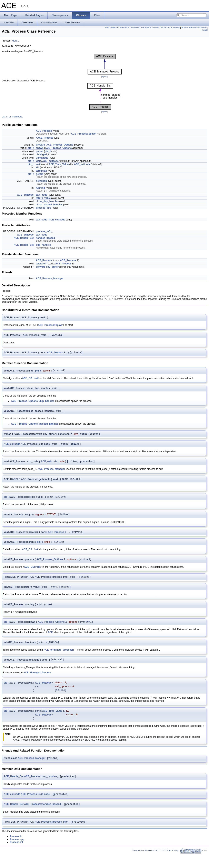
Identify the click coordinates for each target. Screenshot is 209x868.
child (39, 155)
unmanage (42, 158)
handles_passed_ (46, 239)
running (41, 189)
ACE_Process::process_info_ (52, 836)
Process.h (16, 850)
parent (40, 152)
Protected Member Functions (145, 27)
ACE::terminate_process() (59, 659)
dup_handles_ (44, 245)
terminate (41, 171)
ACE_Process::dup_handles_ (41, 789)
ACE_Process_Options (60, 145)
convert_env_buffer (47, 267)
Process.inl (16, 856)
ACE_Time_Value (59, 165)
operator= (42, 264)
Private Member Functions (194, 27)
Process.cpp (17, 853)
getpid (40, 175)
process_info (44, 208)
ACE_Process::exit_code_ (36, 807)
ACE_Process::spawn (84, 134)
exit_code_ (42, 235)
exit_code (42, 195)
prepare (40, 145)
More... (16, 41)
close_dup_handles (47, 202)
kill (38, 168)
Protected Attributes (170, 27)
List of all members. (12, 117)
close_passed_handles (49, 205)
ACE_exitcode (50, 162)
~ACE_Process (45, 138)
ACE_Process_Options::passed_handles (35, 426)
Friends (204, 30)
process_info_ (44, 232)
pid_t (31, 149)
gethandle (42, 182)
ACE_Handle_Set (24, 239)
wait (38, 162)
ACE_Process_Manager (50, 279)
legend (104, 77)
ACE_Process (44, 132)
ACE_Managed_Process (37, 682)
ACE (50, 641)
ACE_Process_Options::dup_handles (33, 403)
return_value (43, 199)
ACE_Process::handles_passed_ (43, 818)
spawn (40, 149)
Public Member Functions (117, 27)
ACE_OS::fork (30, 381)
